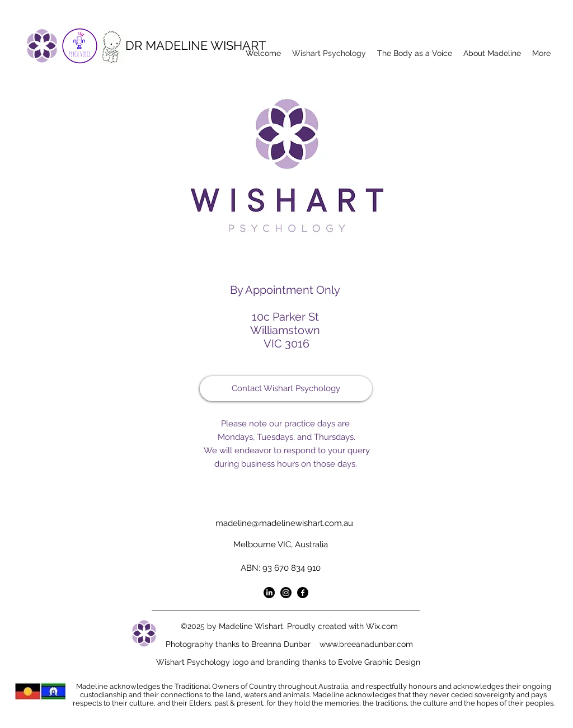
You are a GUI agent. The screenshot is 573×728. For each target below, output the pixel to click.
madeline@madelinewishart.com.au (284, 523)
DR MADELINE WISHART (196, 45)
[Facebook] (303, 593)
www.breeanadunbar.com (366, 644)
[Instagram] (286, 593)
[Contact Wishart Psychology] (286, 389)
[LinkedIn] (269, 593)
